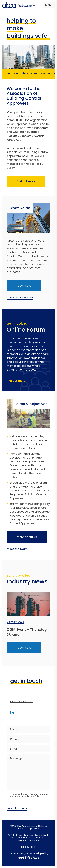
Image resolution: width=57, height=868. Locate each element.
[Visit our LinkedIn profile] (12, 713)
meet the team (17, 549)
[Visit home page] (18, 5)
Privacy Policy (29, 847)
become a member (20, 298)
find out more (26, 181)
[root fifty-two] (29, 858)
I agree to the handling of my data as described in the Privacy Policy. (29, 795)
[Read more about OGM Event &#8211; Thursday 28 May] (28, 604)
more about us (27, 537)
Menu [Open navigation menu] (49, 5)
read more (24, 286)
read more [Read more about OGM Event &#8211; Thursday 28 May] (24, 648)
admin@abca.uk (22, 701)
